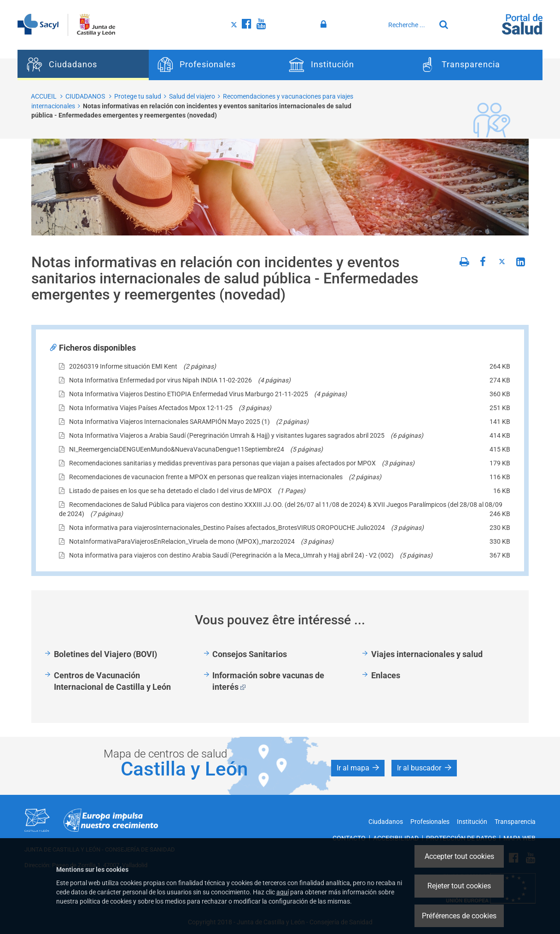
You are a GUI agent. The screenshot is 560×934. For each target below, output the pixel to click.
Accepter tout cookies (459, 856)
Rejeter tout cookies (459, 886)
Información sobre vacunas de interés (268, 681)
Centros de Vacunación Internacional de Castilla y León (112, 681)
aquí (283, 892)
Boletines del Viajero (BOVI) (105, 654)
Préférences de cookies (459, 916)
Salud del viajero (192, 96)
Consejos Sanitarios (250, 654)
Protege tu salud (138, 96)
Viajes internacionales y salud (427, 654)
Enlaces (386, 675)
